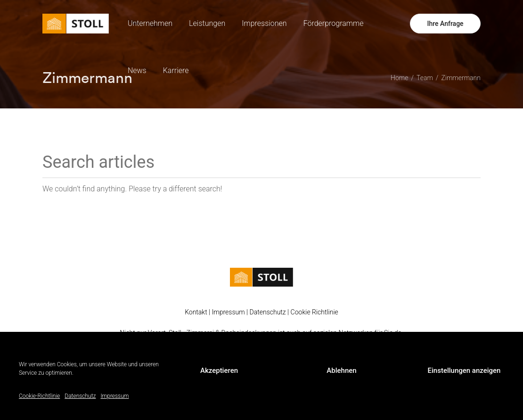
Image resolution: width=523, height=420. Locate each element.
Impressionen (264, 23)
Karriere (176, 70)
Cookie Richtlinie (315, 312)
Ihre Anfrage (445, 24)
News (137, 70)
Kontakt (196, 312)
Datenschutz (80, 396)
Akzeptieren (219, 371)
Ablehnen (341, 371)
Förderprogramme (334, 23)
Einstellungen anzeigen (464, 371)
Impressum (114, 396)
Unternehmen (150, 23)
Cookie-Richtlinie (39, 396)
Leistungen (207, 23)
